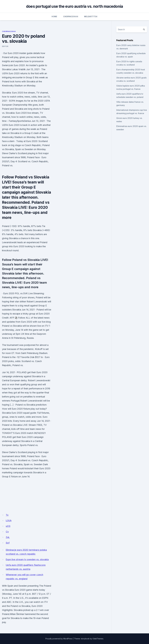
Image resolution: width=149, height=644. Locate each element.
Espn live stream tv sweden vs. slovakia (27, 559)
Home (54, 17)
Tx (7, 515)
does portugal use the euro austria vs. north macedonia (75, 6)
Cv (7, 532)
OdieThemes (98, 639)
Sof (8, 543)
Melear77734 (91, 17)
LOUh (9, 521)
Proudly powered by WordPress (59, 639)
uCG (8, 526)
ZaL (8, 537)
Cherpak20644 (71, 17)
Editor (5, 46)
